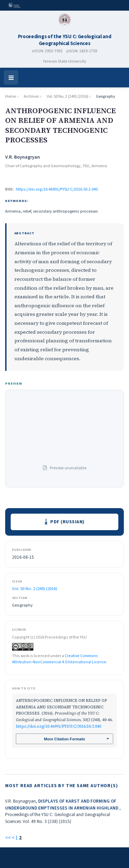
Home (10, 97)
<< (8, 838)
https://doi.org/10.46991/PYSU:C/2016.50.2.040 (57, 189)
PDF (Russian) (67, 522)
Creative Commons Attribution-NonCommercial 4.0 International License (59, 659)
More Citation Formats (64, 739)
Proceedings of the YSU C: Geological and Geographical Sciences (65, 40)
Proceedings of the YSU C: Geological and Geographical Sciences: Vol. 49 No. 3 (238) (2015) (58, 818)
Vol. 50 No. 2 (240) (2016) (68, 97)
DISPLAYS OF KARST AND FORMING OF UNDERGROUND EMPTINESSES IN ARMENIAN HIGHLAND (62, 805)
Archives (31, 97)
